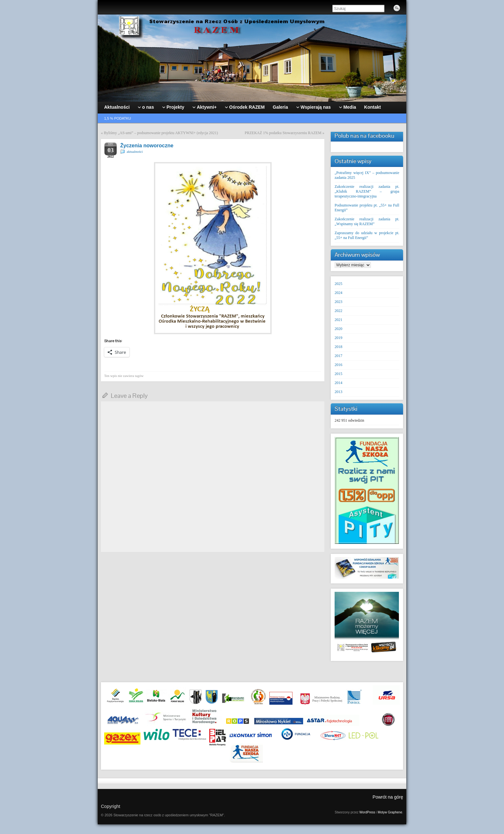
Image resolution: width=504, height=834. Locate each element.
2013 (338, 392)
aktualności (135, 151)
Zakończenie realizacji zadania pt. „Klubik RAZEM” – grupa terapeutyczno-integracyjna (367, 191)
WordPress (367, 812)
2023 (338, 302)
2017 (338, 356)
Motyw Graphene (390, 812)
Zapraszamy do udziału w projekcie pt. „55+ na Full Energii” (367, 235)
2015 (338, 374)
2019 (338, 338)
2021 (338, 320)
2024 (338, 293)
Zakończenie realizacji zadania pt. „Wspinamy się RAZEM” (367, 221)
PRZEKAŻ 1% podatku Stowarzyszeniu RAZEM (283, 133)
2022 (338, 311)
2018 (338, 347)
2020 (338, 329)
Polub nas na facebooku (364, 136)
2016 (338, 365)
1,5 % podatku (118, 118)
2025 (338, 284)
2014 (338, 383)
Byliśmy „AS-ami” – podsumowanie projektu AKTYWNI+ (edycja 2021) (161, 133)
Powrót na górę (388, 797)
